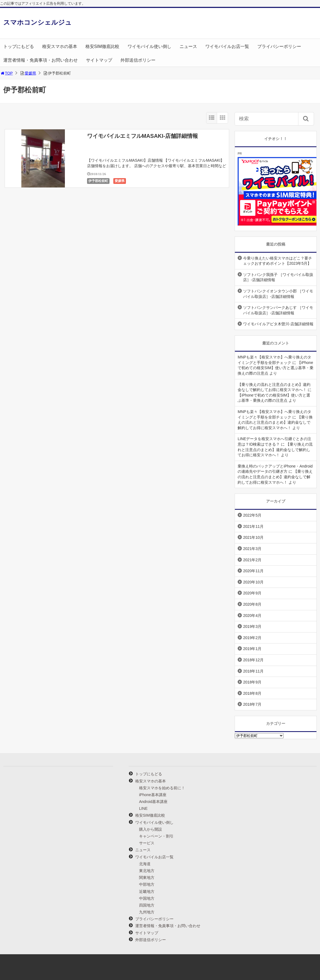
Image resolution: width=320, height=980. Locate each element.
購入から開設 (151, 829)
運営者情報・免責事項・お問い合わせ (41, 60)
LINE (143, 808)
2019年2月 (252, 638)
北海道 (145, 864)
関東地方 (147, 878)
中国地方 (147, 898)
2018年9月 (252, 682)
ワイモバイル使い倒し (149, 46)
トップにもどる (19, 46)
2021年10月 (253, 537)
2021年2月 (252, 560)
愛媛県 (30, 73)
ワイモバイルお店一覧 (227, 46)
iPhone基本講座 (153, 795)
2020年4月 (252, 616)
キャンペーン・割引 (156, 836)
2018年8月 (252, 693)
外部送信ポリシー (138, 60)
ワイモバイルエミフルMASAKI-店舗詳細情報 (143, 136)
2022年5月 (252, 515)
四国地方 (147, 905)
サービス (147, 843)
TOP (6, 73)
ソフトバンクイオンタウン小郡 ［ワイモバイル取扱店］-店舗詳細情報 (278, 294)
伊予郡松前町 (98, 181)
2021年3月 (252, 549)
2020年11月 (253, 571)
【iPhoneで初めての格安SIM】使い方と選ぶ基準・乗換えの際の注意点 (276, 368)
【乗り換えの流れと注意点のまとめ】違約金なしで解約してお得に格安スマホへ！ (275, 422)
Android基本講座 (153, 802)
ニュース (188, 46)
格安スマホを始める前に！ (162, 788)
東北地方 (147, 871)
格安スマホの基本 (60, 46)
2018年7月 (252, 704)
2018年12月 (253, 660)
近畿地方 (147, 891)
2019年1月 (252, 649)
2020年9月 (252, 593)
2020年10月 (253, 582)
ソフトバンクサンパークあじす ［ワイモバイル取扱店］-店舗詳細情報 (278, 310)
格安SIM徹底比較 (102, 46)
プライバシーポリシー (279, 46)
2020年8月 (252, 604)
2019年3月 (252, 626)
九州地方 (147, 912)
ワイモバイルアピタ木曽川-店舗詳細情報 (278, 324)
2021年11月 (253, 526)
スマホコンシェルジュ (38, 22)
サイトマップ (99, 60)
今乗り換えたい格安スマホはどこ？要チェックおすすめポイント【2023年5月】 (278, 261)
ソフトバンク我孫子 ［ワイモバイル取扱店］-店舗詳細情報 (278, 277)
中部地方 (147, 884)
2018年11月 (253, 671)
